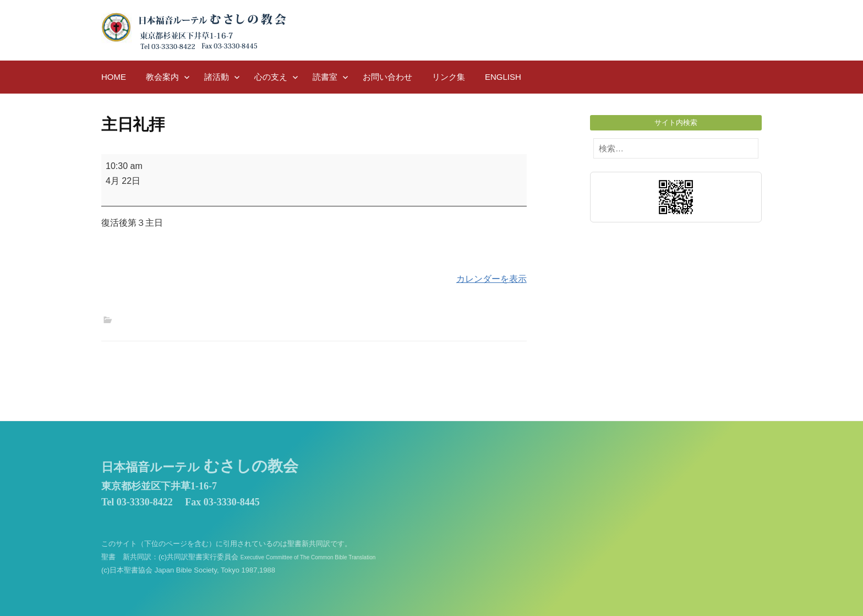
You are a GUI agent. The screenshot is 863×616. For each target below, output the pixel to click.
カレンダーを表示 (491, 279)
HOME (114, 77)
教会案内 (162, 77)
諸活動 (217, 77)
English (503, 77)
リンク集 (449, 77)
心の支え (271, 77)
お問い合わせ (387, 77)
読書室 (325, 77)
